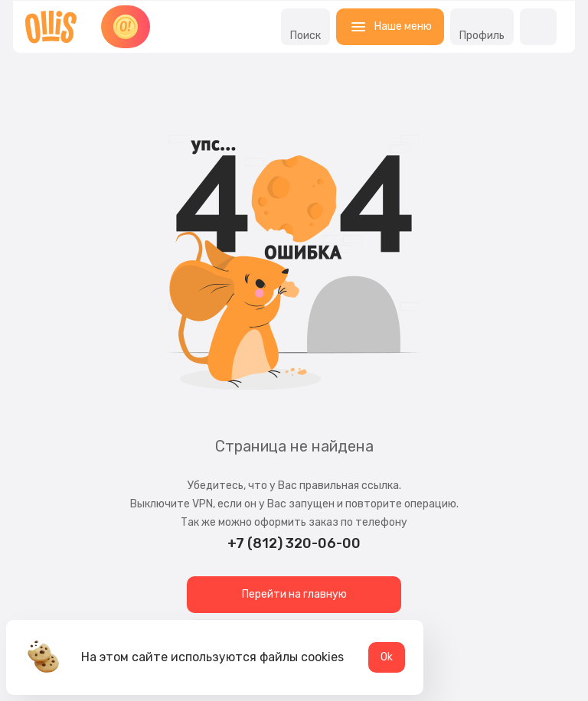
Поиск (305, 27)
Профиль (482, 27)
